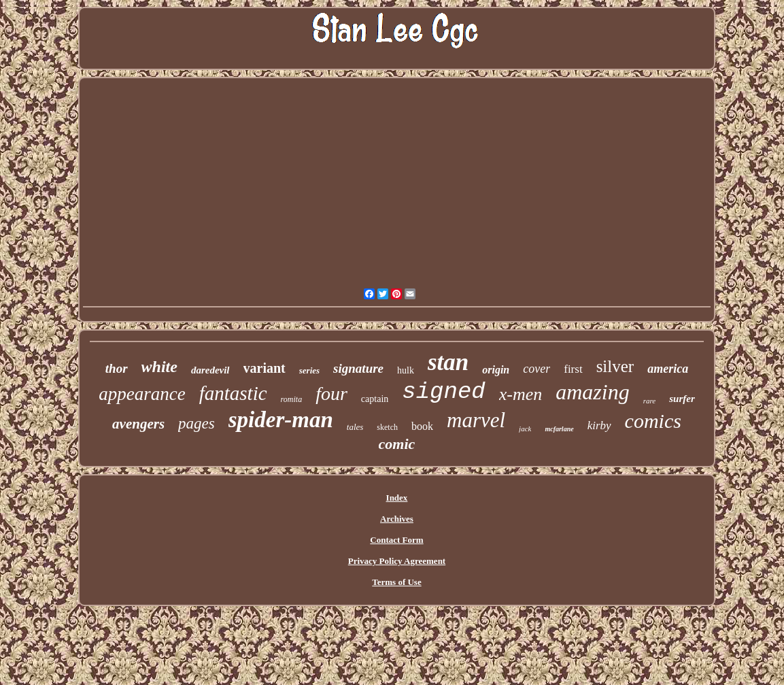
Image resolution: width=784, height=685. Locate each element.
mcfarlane (559, 429)
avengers (138, 424)
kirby (599, 425)
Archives (397, 519)
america (668, 369)
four (331, 394)
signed (443, 392)
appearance (142, 394)
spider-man (281, 420)
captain (375, 399)
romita (292, 399)
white (159, 367)
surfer (682, 399)
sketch (387, 427)
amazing (592, 392)
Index (397, 498)
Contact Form (396, 540)
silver (615, 366)
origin (496, 370)
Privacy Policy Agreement (397, 561)
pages (197, 423)
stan (448, 362)
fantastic (233, 393)
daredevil (210, 370)
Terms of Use (396, 582)
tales (355, 427)
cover (536, 369)
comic (397, 444)
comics (653, 421)
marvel (476, 420)
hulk (406, 370)
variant (265, 368)
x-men (521, 394)
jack (525, 429)
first (573, 369)
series (309, 370)
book (422, 426)
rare (650, 401)
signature (358, 368)
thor (117, 368)
